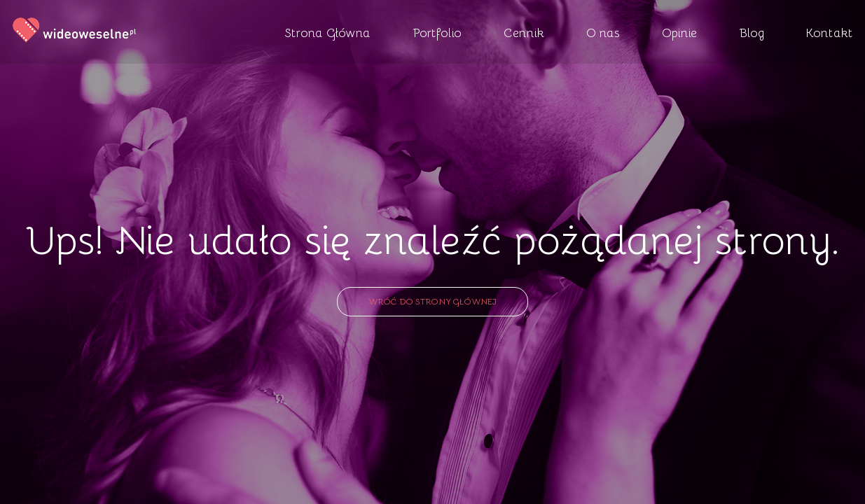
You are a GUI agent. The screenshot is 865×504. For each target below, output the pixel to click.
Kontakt (830, 32)
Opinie (679, 32)
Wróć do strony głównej (432, 301)
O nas (603, 32)
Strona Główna (327, 32)
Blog (752, 32)
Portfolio (437, 32)
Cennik (524, 32)
